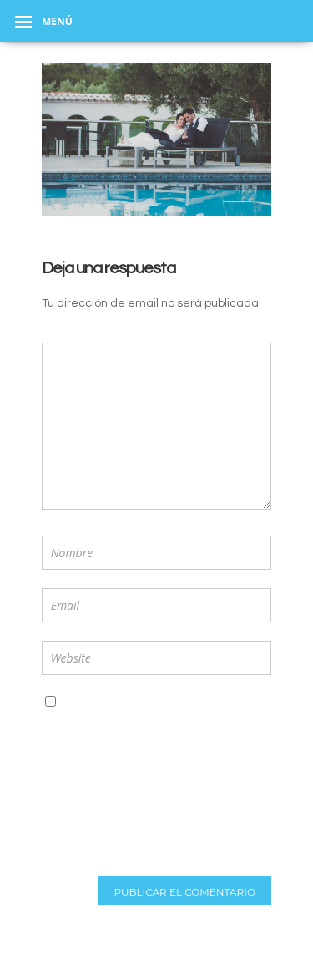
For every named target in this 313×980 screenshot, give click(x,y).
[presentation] (93, 796)
